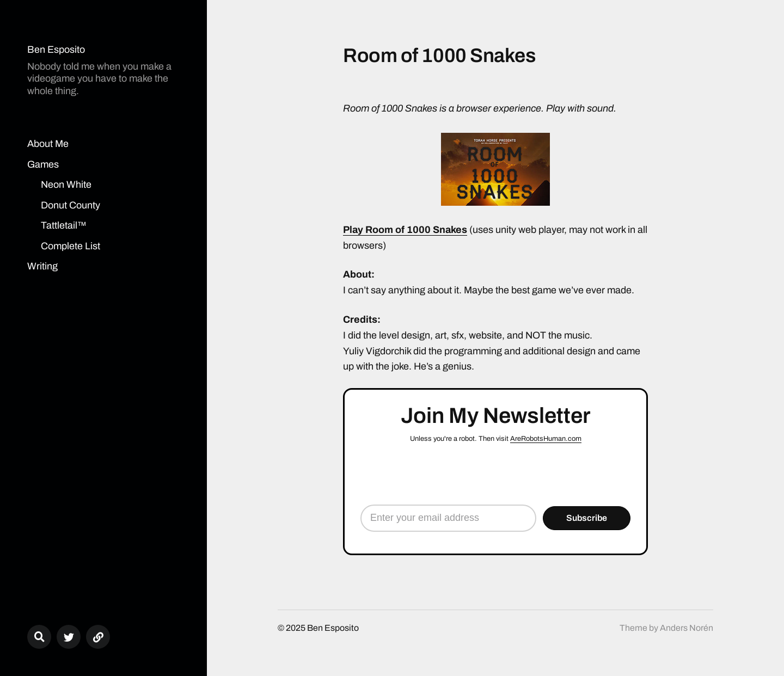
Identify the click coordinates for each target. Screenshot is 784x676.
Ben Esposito (56, 50)
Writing (42, 266)
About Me (48, 144)
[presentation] (495, 475)
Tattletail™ (64, 225)
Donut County (71, 205)
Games (43, 164)
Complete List (71, 246)
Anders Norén (687, 628)
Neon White (66, 185)
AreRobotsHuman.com (546, 439)
